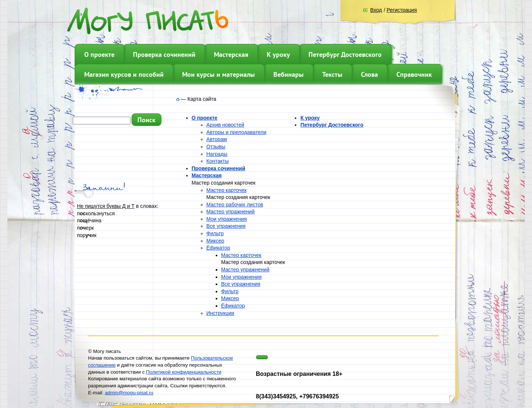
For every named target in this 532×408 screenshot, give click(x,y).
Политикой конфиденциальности (184, 372)
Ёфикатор (218, 248)
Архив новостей (226, 125)
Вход (376, 10)
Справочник (414, 74)
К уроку (278, 54)
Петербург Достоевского (345, 54)
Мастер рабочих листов (235, 205)
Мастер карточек (227, 190)
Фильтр (215, 233)
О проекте (99, 54)
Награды (217, 154)
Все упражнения (226, 226)
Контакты (218, 161)
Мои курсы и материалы (219, 74)
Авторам (217, 139)
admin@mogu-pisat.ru (129, 393)
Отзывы (216, 147)
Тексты (332, 74)
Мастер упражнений (231, 212)
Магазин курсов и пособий (124, 74)
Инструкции (221, 313)
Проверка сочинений (164, 54)
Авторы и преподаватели (236, 132)
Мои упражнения (227, 219)
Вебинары (289, 74)
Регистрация (402, 10)
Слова (369, 74)
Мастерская (231, 54)
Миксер (215, 241)
